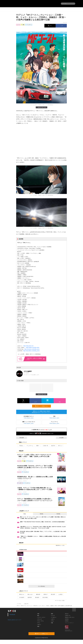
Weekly (41, 514)
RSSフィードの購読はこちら (42, 406)
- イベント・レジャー (41, 617)
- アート (38, 623)
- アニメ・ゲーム (40, 621)
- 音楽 (38, 614)
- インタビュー (54, 617)
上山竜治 (60, 594)
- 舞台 (38, 616)
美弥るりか (21, 594)
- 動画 (52, 614)
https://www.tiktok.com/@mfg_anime (31, 351)
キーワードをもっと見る (60, 601)
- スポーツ (39, 625)
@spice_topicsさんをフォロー (15, 620)
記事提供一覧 (68, 616)
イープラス (19, 604)
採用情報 (67, 619)
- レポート (53, 619)
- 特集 (52, 623)
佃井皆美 (29, 597)
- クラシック (39, 619)
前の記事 (20, 438)
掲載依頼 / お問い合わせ (70, 617)
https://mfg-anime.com (28, 346)
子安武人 (21, 446)
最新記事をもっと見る (61, 545)
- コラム (52, 621)
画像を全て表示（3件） (41, 107)
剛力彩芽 (52, 594)
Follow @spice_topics (29, 418)
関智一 (37, 446)
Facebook (12, 614)
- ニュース (53, 616)
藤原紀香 (37, 594)
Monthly (58, 514)
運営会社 (67, 614)
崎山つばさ (30, 594)
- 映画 (38, 626)
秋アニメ (60, 446)
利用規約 (67, 621)
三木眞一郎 (45, 446)
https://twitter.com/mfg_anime (33, 347)
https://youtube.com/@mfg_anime (32, 349)
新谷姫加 (36, 597)
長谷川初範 (44, 597)
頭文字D (52, 446)
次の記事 (63, 438)
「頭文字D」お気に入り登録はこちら (35, 359)
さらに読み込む (46, 586)
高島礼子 (45, 594)
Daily (25, 514)
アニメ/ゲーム (29, 446)
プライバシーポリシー (69, 623)
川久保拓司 (21, 597)
